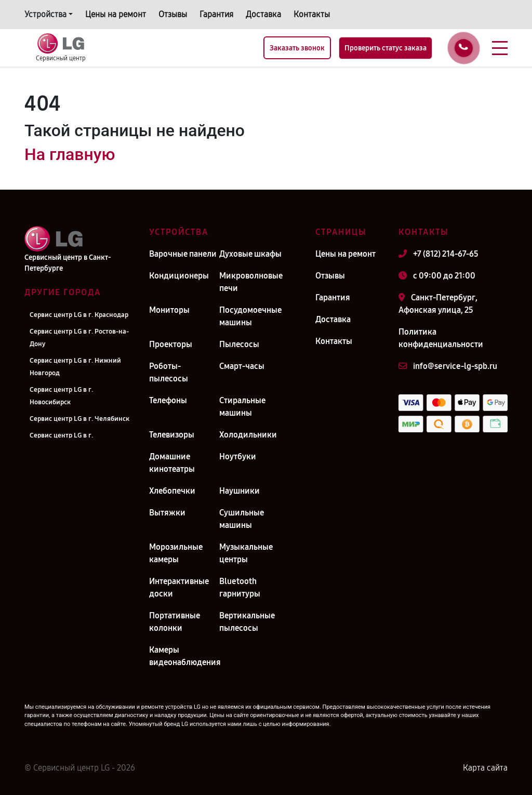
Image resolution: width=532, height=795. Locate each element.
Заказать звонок (297, 48)
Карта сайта (485, 768)
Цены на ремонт (116, 14)
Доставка (263, 14)
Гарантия (216, 14)
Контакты (312, 14)
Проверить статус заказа (385, 48)
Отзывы (173, 14)
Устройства (45, 14)
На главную (70, 154)
